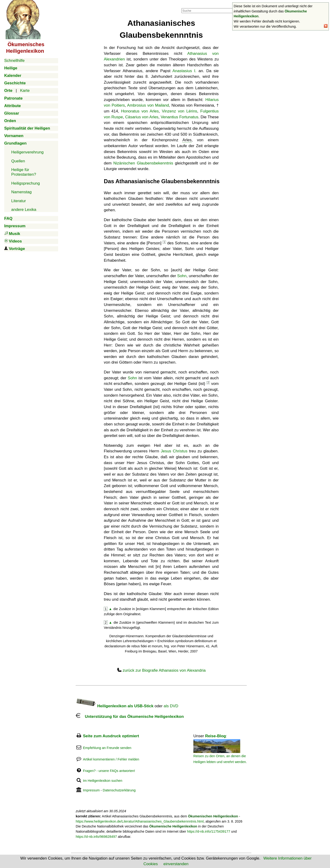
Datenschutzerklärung (119, 790)
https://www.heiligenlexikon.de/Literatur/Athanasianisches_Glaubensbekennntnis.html (140, 821)
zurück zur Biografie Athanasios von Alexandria (164, 670)
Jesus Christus (174, 451)
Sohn (182, 276)
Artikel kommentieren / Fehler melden (111, 759)
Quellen (18, 161)
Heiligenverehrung (27, 152)
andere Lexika (24, 210)
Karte (25, 91)
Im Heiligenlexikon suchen (103, 781)
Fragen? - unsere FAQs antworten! (109, 771)
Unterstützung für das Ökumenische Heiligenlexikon (130, 717)
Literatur (19, 201)
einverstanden (176, 864)
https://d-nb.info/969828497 (96, 837)
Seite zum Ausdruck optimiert (111, 736)
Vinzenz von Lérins (180, 111)
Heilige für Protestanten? (24, 172)
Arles (187, 140)
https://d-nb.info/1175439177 (209, 831)
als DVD (171, 706)
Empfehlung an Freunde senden (107, 748)
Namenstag (21, 192)
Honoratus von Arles (140, 111)
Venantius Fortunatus (179, 117)
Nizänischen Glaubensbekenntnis (143, 163)
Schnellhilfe (14, 61)
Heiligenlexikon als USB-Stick (115, 706)
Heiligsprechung (26, 183)
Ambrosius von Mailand (148, 105)
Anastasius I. (184, 71)
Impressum (91, 790)
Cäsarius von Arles (142, 117)
